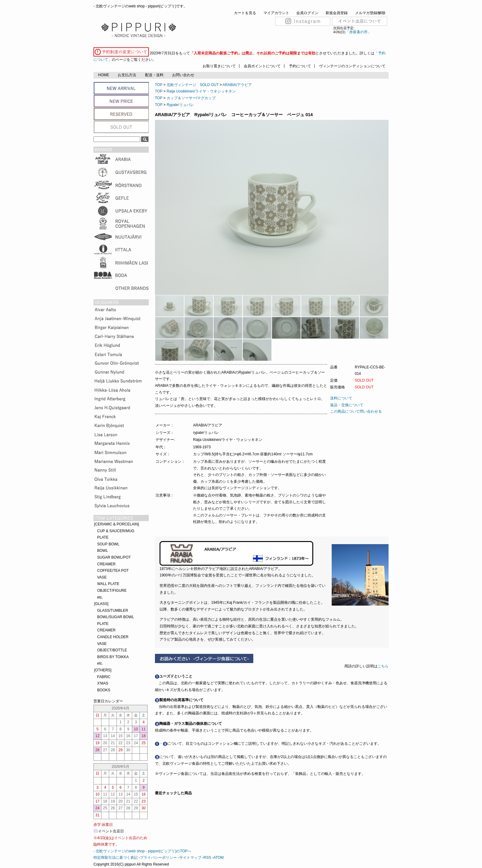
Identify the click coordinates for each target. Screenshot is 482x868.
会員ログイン (307, 13)
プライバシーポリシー (158, 858)
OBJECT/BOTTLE (112, 650)
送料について (341, 398)
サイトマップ (190, 858)
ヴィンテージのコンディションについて (352, 66)
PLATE (103, 537)
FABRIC (104, 677)
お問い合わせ (183, 75)
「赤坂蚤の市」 (358, 32)
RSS (207, 858)
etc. (100, 597)
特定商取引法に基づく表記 (116, 858)
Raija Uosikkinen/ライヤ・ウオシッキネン (201, 91)
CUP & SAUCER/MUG (116, 531)
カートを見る (245, 13)
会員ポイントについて (262, 66)
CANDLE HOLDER (113, 637)
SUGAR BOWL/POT (114, 557)
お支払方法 (127, 75)
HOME (104, 75)
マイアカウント (276, 13)
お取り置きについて (219, 66)
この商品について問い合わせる (356, 411)
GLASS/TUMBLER (113, 611)
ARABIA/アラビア (237, 85)
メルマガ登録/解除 (370, 13)
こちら (383, 666)
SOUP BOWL (108, 544)
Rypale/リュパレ (180, 105)
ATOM (219, 858)
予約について (300, 66)
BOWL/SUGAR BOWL (116, 617)
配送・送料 (154, 75)
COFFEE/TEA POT (113, 571)
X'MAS (103, 683)
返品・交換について (347, 405)
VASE (102, 577)
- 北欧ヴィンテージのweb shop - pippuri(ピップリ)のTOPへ (142, 851)
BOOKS (104, 690)
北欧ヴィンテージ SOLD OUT (193, 85)
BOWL (103, 551)
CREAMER (106, 564)
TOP (159, 85)
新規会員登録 (337, 13)
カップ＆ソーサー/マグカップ (191, 98)
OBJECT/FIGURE (112, 591)
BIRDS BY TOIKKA (113, 657)
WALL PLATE (108, 584)
